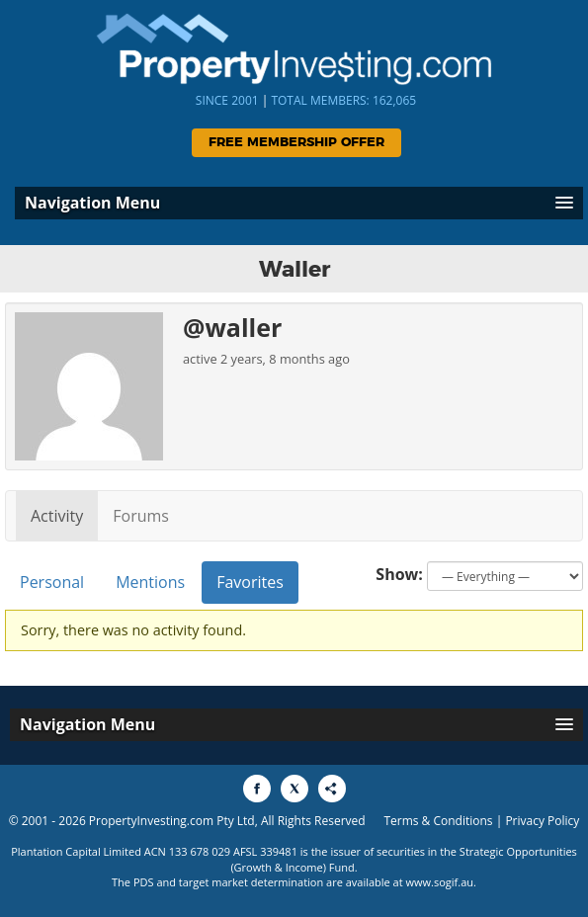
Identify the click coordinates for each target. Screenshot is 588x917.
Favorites (250, 582)
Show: (399, 574)
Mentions (150, 582)
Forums (141, 516)
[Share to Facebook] (257, 789)
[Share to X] (294, 789)
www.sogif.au (440, 882)
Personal (52, 582)
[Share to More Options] (332, 789)
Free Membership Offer (296, 143)
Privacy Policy (542, 821)
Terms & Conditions (438, 821)
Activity (57, 516)
